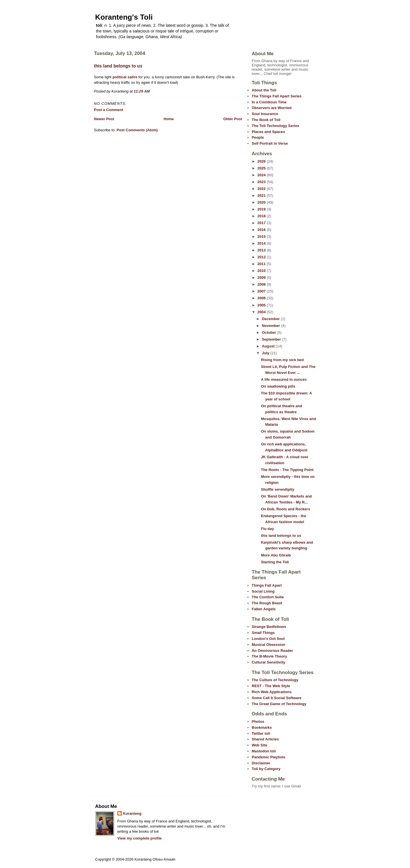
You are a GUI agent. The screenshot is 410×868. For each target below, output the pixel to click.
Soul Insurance (265, 114)
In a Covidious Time (269, 102)
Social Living (263, 591)
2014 (262, 243)
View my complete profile (140, 838)
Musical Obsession (268, 645)
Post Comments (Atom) (137, 130)
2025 (262, 168)
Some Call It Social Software (277, 698)
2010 (262, 271)
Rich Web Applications (272, 692)
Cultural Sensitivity (268, 662)
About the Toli (264, 90)
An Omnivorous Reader (272, 651)
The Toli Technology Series (275, 126)
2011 (262, 264)
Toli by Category (266, 769)
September (272, 339)
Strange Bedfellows (269, 627)
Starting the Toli (275, 562)
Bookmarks (262, 727)
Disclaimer (261, 763)
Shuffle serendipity (277, 489)
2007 (262, 291)
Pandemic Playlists (268, 757)
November (271, 326)
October (269, 332)
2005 (262, 305)
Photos (258, 721)
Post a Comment (109, 110)
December (271, 319)
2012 (262, 257)
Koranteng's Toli (124, 17)
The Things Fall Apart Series (277, 96)
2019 (262, 209)
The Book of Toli (266, 120)
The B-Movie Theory (269, 656)
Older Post (233, 119)
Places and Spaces (268, 132)
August (269, 346)
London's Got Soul (268, 639)
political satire (124, 77)
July (266, 353)
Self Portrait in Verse (270, 143)
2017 (262, 223)
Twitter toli (261, 733)
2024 (262, 175)
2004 (262, 312)
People (258, 137)
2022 (262, 189)
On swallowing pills (278, 386)
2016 (262, 230)
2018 (262, 216)
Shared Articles (265, 739)
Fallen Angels (264, 609)
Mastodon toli (264, 751)
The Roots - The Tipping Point (287, 470)
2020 (262, 202)
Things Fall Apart (267, 585)
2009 (262, 278)
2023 (262, 182)
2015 (262, 237)
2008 (262, 284)
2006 (262, 298)
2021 (262, 195)
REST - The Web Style (271, 686)
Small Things (263, 633)
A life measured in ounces (284, 379)
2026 (262, 161)
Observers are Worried (272, 108)
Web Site (260, 745)
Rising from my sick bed (282, 360)
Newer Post (104, 119)
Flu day (267, 529)
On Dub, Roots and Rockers (285, 509)
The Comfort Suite (268, 597)
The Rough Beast (267, 603)
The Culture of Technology (275, 680)
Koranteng (132, 813)
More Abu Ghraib (276, 555)
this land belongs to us (118, 66)
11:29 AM (142, 91)
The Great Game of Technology (279, 704)
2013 (262, 250)
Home (169, 119)
